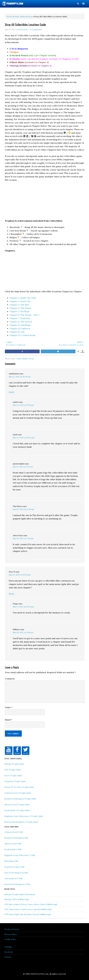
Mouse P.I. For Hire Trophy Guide (19, 787)
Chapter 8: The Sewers (21, 322)
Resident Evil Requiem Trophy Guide (20, 799)
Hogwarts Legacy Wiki (14, 867)
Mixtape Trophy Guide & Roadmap (20, 894)
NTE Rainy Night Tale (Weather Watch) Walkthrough (27, 914)
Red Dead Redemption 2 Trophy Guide (21, 822)
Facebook (9, 952)
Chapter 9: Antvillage (20, 325)
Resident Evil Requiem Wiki (16, 838)
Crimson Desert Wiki (14, 832)
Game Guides (22, 359)
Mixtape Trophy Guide (14, 764)
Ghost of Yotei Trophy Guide (17, 805)
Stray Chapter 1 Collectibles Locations (65, 343)
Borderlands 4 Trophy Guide (17, 810)
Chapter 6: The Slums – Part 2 (25, 315)
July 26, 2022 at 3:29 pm (23, 538)
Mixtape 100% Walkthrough (17, 899)
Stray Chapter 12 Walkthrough (25, 343)
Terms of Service (12, 929)
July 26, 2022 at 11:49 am (23, 509)
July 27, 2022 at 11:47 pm (23, 607)
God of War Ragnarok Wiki (16, 873)
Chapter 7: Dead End (20, 318)
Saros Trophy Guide (13, 776)
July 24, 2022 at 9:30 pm (23, 405)
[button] (78, 4)
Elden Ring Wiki (11, 861)
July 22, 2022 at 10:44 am (20, 377)
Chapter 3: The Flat (19, 305)
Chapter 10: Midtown (20, 329)
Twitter (8, 957)
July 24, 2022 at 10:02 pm (24, 438)
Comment (10, 679)
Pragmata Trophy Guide (15, 781)
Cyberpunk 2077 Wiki (14, 878)
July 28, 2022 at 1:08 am (23, 632)
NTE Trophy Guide (13, 770)
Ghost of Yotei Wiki (13, 844)
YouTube (8, 947)
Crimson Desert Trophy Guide (18, 793)
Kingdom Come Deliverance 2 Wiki (20, 855)
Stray (31, 359)
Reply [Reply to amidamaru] (12, 392)
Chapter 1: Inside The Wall (23, 298)
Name (9, 707)
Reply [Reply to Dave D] (12, 594)
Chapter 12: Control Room (22, 335)
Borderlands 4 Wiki (13, 849)
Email (9, 720)
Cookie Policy (10, 939)
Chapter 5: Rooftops (19, 311)
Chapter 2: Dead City (20, 301)
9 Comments (36, 29)
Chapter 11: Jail (17, 332)
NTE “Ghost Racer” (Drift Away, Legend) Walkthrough (28, 909)
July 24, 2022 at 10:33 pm (20, 575)
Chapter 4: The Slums (20, 308)
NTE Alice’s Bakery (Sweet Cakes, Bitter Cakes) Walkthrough (31, 904)
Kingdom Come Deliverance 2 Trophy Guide (24, 816)
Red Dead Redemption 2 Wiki (17, 884)
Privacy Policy (10, 934)
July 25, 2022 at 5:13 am (23, 467)
